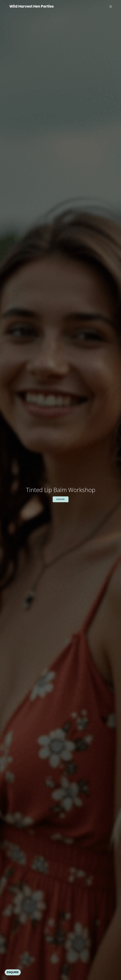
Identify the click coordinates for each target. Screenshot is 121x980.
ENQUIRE (13, 972)
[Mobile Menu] (111, 7)
